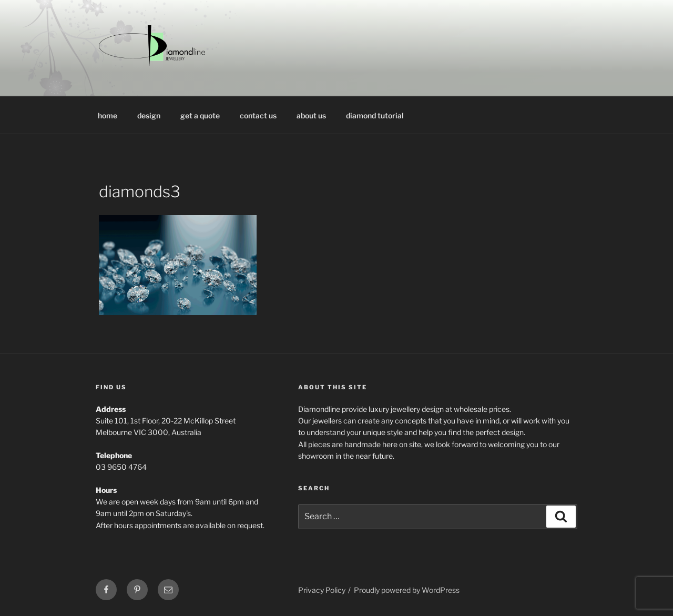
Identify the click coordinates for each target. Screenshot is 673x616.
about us (311, 115)
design (149, 115)
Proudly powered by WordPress (407, 590)
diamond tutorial (375, 115)
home (108, 115)
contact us (258, 115)
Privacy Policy (322, 590)
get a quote (200, 115)
